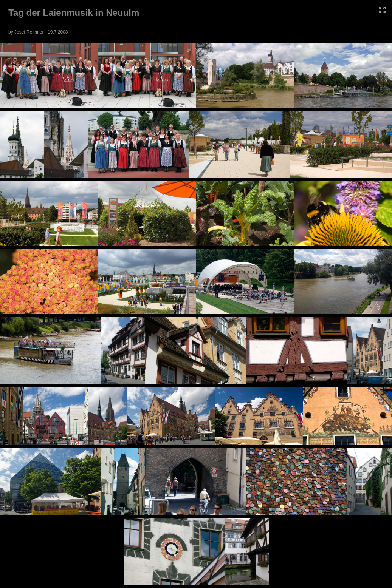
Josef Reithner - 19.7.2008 (41, 32)
